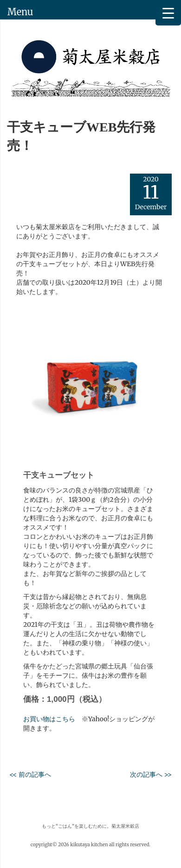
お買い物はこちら (49, 719)
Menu (20, 12)
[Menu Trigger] (168, 13)
